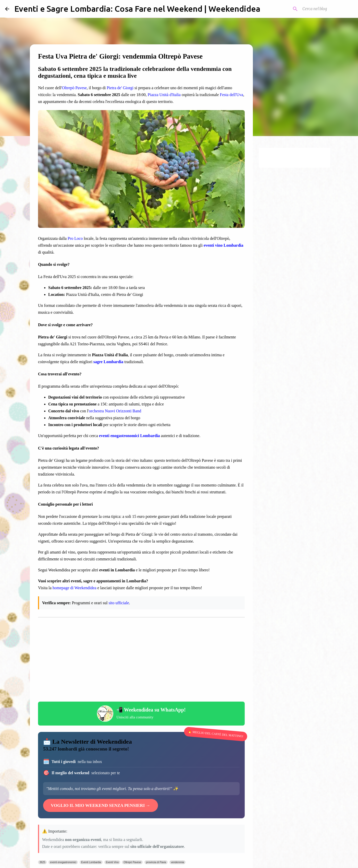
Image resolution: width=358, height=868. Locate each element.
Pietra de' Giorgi (120, 88)
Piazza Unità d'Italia (164, 95)
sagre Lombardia (108, 362)
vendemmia (178, 862)
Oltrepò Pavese (74, 88)
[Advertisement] (141, 661)
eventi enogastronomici (63, 862)
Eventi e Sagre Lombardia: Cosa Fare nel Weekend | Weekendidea (137, 9)
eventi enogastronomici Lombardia (129, 436)
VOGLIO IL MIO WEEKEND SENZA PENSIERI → (101, 805)
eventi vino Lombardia (224, 245)
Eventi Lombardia (91, 862)
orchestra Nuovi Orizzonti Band (115, 411)
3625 (42, 862)
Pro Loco (75, 238)
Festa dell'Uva (232, 95)
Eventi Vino (112, 862)
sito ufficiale (119, 603)
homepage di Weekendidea (75, 588)
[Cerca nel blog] (327, 9)
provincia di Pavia (156, 862)
